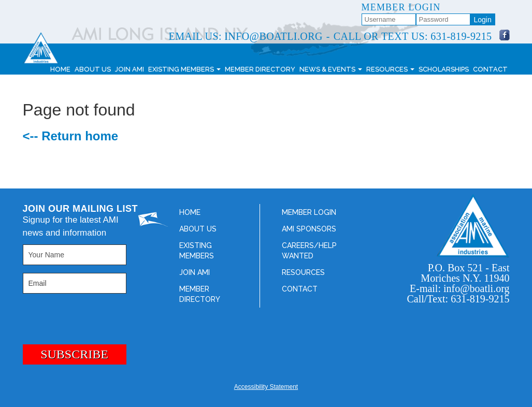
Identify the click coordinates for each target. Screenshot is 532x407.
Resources (390, 69)
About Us (93, 69)
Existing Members (184, 69)
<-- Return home (71, 136)
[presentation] (76, 315)
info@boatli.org (273, 36)
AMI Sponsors (309, 229)
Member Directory (260, 69)
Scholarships (444, 69)
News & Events (331, 69)
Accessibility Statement (266, 387)
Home (60, 69)
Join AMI (130, 69)
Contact (490, 69)
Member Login (309, 212)
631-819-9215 (461, 36)
